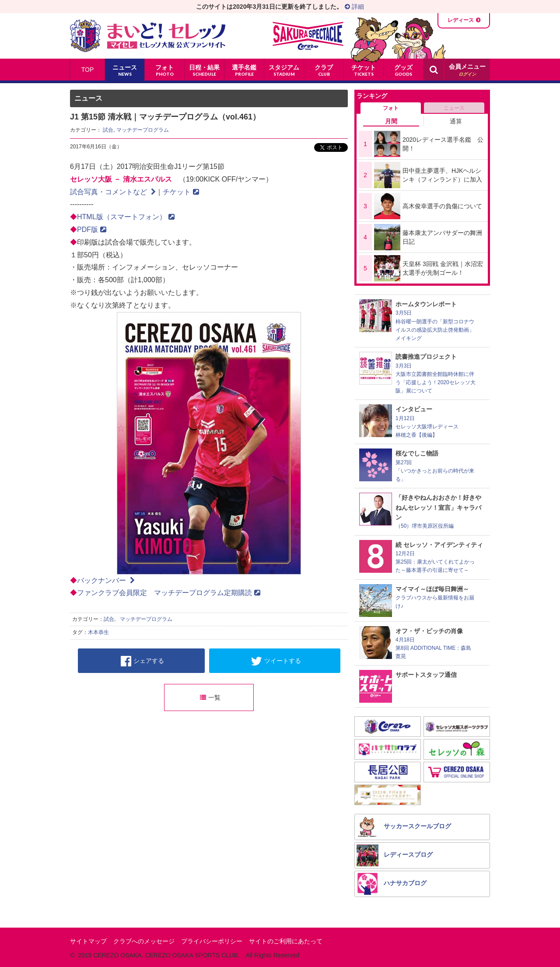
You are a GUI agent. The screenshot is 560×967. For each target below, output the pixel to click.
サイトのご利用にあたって (286, 941)
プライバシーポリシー (212, 941)
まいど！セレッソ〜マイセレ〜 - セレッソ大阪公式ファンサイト (148, 36)
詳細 (354, 7)
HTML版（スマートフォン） (126, 217)
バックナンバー (106, 580)
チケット (181, 192)
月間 (391, 121)
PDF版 (92, 229)
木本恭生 (98, 632)
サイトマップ (88, 941)
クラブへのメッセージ (144, 941)
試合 (108, 130)
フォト (391, 108)
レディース (461, 20)
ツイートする (276, 661)
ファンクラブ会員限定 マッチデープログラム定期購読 (169, 593)
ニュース (454, 108)
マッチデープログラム (143, 130)
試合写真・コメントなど (113, 192)
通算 (456, 121)
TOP (88, 70)
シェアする (142, 661)
